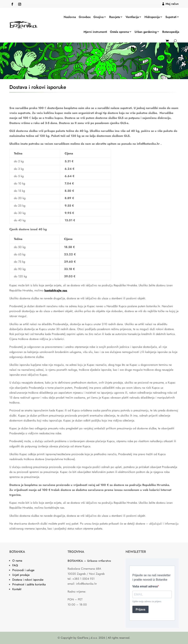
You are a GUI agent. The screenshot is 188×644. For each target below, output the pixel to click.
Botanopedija (171, 32)
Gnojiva (98, 17)
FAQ (15, 565)
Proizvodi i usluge (23, 570)
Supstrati (171, 17)
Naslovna (70, 17)
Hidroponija (152, 17)
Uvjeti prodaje (21, 575)
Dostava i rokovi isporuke (28, 580)
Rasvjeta (115, 17)
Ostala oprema (119, 32)
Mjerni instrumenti (95, 32)
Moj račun (172, 4)
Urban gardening (146, 32)
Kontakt (17, 589)
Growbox (85, 17)
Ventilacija (132, 17)
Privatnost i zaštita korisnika (29, 584)
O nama (17, 561)
